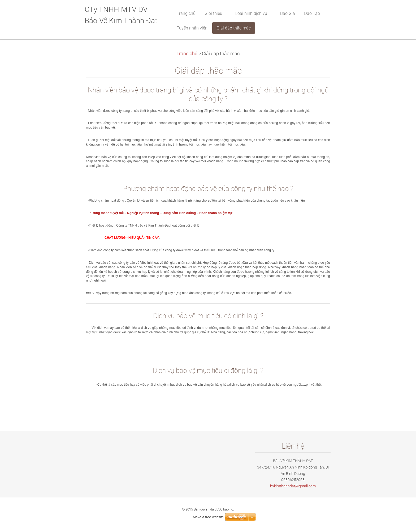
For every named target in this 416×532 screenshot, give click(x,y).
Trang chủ (187, 54)
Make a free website (208, 517)
